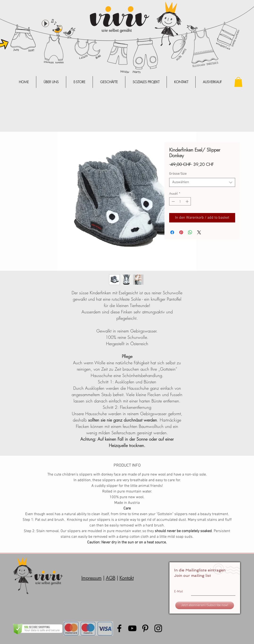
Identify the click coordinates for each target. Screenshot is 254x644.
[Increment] (188, 201)
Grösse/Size (178, 174)
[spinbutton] (180, 201)
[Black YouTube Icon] (132, 628)
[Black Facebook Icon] (119, 628)
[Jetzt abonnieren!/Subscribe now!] (205, 605)
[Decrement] (173, 201)
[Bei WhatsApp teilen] (190, 232)
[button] (238, 82)
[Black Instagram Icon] (158, 628)
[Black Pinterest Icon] (145, 628)
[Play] (45, 23)
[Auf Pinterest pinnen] (181, 232)
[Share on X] (199, 232)
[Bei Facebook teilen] (172, 232)
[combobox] (202, 182)
